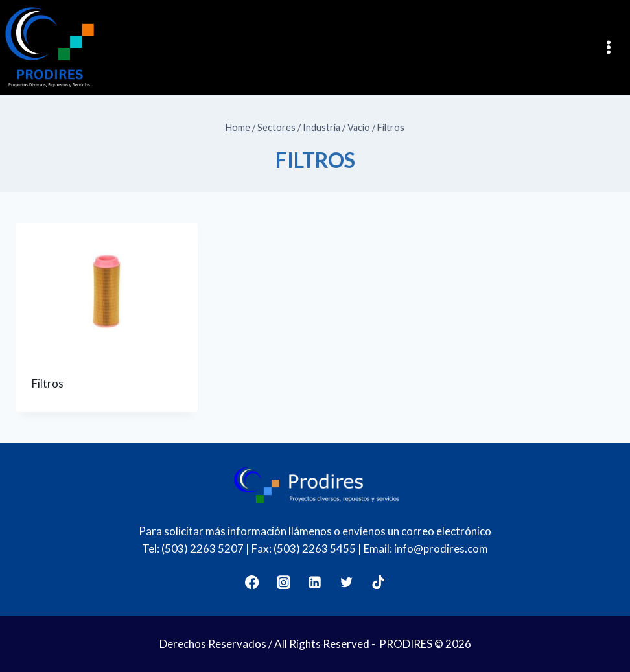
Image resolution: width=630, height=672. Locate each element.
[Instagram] (284, 583)
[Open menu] (613, 47)
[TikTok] (379, 583)
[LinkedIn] (315, 583)
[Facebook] (252, 583)
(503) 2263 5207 (203, 549)
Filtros (48, 383)
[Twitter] (347, 583)
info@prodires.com (441, 549)
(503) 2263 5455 (315, 549)
